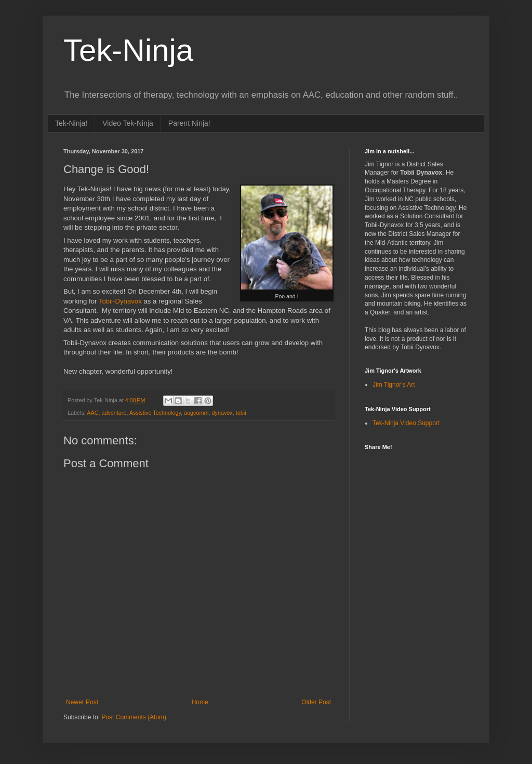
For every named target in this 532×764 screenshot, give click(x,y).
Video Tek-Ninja (128, 123)
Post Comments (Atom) (134, 717)
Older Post (316, 702)
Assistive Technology (155, 413)
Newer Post (82, 702)
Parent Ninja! (189, 123)
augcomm (196, 413)
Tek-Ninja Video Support (406, 423)
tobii (241, 413)
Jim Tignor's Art (394, 385)
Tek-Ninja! (71, 123)
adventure (114, 413)
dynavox (222, 413)
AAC (92, 413)
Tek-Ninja (128, 50)
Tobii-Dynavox (120, 301)
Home (200, 702)
